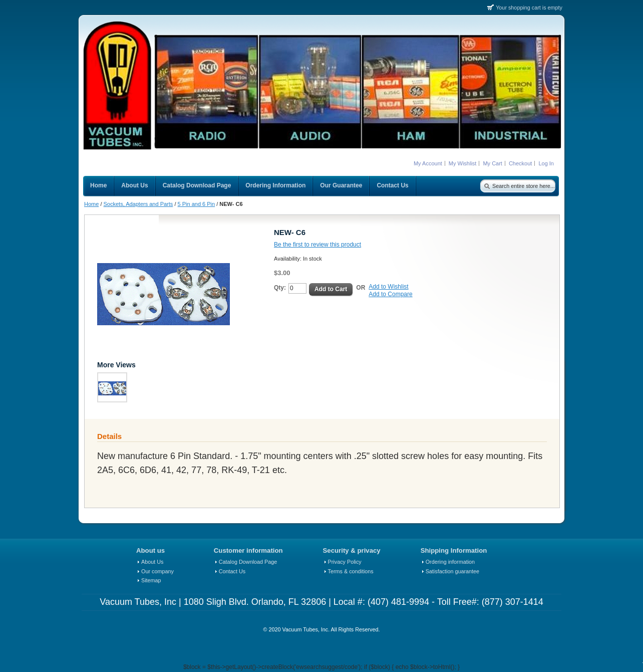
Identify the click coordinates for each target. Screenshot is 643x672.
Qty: (280, 288)
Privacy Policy (345, 562)
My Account (428, 163)
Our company (157, 571)
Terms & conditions (351, 571)
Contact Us (232, 571)
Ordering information (450, 562)
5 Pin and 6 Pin (197, 204)
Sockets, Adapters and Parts (138, 204)
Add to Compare (390, 294)
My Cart (493, 163)
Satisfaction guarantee (452, 571)
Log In (546, 163)
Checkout (520, 163)
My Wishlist (463, 163)
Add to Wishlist (388, 287)
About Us (152, 562)
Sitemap (151, 580)
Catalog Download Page (248, 562)
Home (91, 204)
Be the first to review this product (317, 245)
